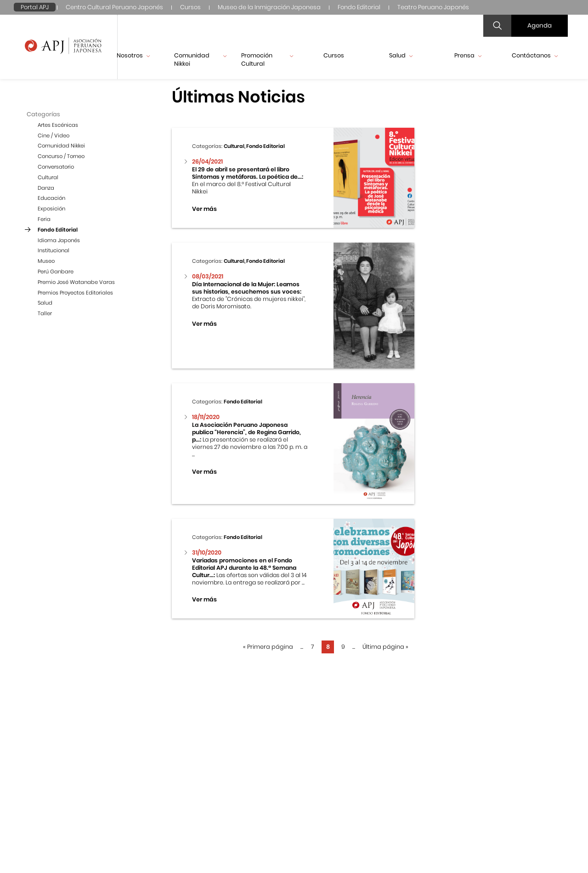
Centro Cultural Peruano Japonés (114, 7)
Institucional (54, 250)
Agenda (540, 26)
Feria (44, 219)
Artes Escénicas (58, 125)
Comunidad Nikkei (200, 60)
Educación (51, 198)
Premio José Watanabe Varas (76, 282)
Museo (46, 261)
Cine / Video (54, 136)
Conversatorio (56, 167)
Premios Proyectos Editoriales (75, 293)
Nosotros (133, 55)
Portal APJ (35, 7)
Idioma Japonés (59, 240)
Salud (401, 55)
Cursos (190, 7)
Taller (45, 313)
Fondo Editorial (359, 7)
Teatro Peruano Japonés (433, 7)
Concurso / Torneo (61, 156)
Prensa (468, 55)
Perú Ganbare (56, 272)
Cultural (48, 177)
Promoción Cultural (267, 60)
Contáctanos (535, 55)
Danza (46, 188)
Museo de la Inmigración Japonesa (269, 7)
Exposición (51, 209)
